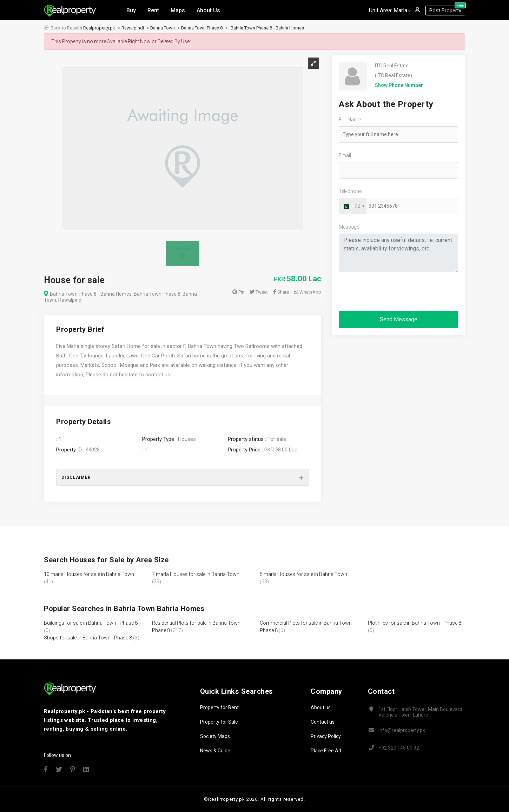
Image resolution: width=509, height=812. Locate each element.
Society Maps (215, 736)
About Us (208, 10)
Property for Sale (219, 722)
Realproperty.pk (99, 28)
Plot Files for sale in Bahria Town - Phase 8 (415, 623)
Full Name (350, 120)
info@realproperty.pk (402, 730)
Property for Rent (219, 707)
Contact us (323, 722)
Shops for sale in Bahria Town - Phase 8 (88, 638)
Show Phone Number (399, 85)
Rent (153, 10)
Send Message (399, 319)
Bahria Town (163, 28)
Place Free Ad (326, 751)
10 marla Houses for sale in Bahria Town (89, 574)
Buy (131, 10)
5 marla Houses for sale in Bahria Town (303, 574)
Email (345, 155)
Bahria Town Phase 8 (202, 28)
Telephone (350, 191)
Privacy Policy (326, 736)
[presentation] (392, 291)
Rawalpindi (133, 28)
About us (321, 707)
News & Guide (215, 751)
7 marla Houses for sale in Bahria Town (196, 574)
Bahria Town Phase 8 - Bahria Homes (267, 28)
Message (349, 227)
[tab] (183, 477)
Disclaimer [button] (76, 477)
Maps (178, 10)
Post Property (447, 9)
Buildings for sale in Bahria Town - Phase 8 (91, 623)
